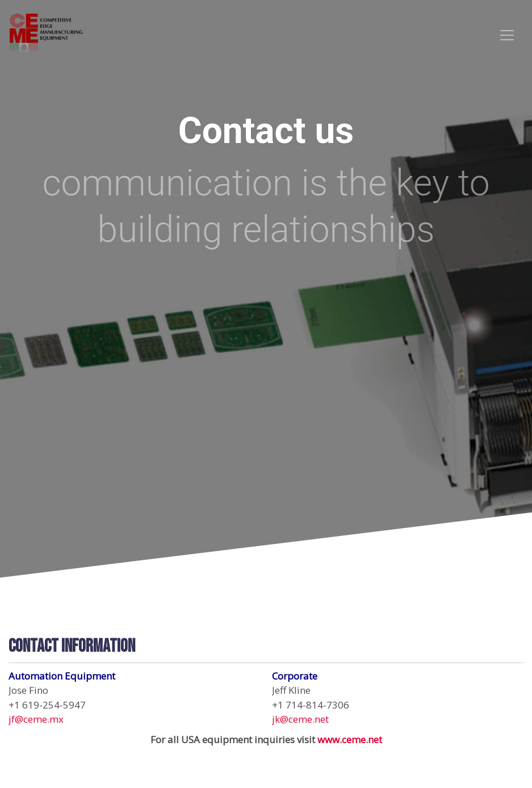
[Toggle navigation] (507, 35)
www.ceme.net (350, 739)
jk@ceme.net (300, 719)
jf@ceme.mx (36, 719)
